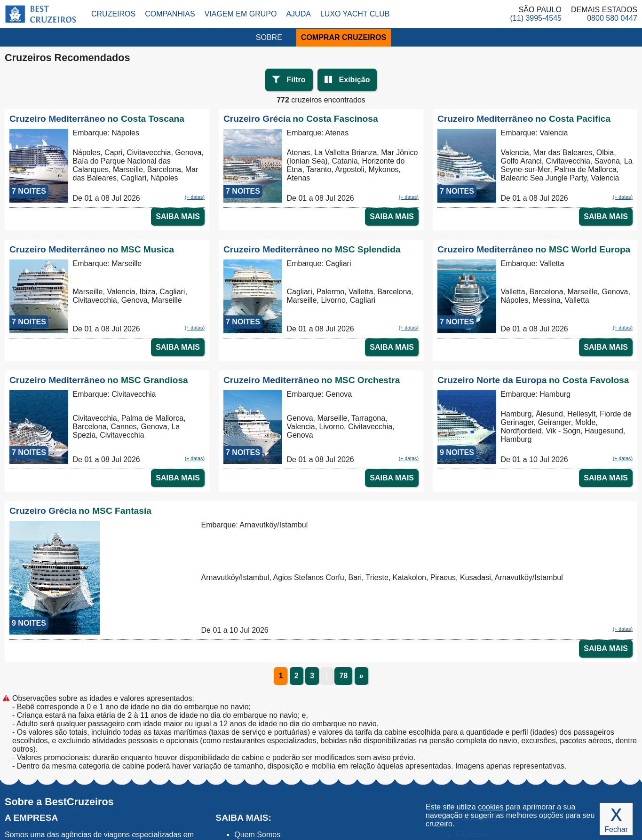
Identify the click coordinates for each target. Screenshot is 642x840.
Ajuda (298, 14)
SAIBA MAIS (178, 216)
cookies (491, 807)
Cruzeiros (113, 14)
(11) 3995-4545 (536, 18)
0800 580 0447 (612, 18)
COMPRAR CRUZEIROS (344, 37)
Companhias (170, 14)
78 (343, 676)
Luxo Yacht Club (355, 14)
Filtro (296, 80)
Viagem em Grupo (241, 14)
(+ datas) (195, 197)
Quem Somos (257, 835)
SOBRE (269, 37)
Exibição (355, 80)
